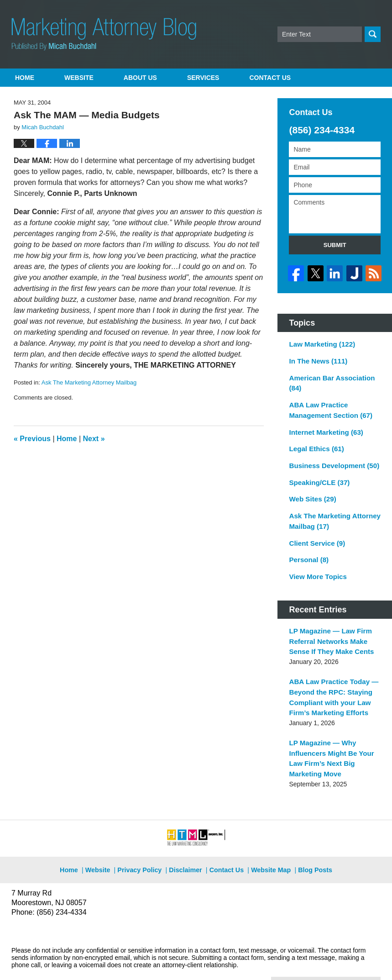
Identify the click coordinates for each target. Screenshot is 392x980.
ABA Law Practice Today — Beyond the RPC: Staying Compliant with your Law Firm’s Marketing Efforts (330, 679)
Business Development (331, 457)
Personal (307, 547)
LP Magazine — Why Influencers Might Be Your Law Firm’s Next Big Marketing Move (328, 737)
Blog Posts (310, 843)
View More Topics (316, 563)
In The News (316, 358)
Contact (270, 78)
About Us (140, 78)
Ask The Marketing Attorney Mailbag (89, 382)
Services (203, 78)
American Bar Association (329, 379)
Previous (32, 439)
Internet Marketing (323, 425)
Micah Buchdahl (109, 960)
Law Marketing (319, 342)
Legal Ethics (314, 441)
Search (373, 34)
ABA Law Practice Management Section (327, 404)
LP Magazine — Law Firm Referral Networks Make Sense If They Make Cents (328, 626)
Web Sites (311, 489)
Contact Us (227, 843)
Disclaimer (188, 843)
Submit (335, 245)
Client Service (315, 531)
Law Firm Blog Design (337, 961)
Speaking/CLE (317, 473)
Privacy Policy (145, 843)
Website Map (269, 843)
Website (79, 78)
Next (94, 439)
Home (25, 78)
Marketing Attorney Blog (104, 34)
